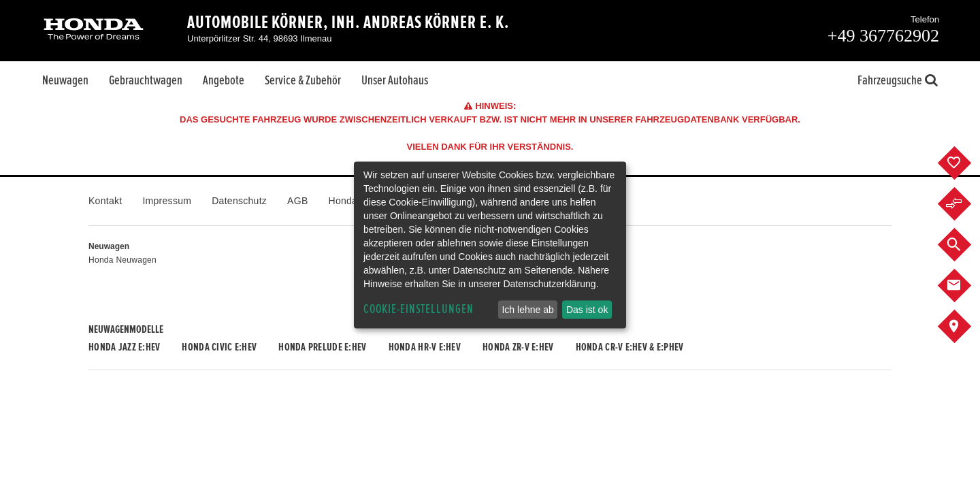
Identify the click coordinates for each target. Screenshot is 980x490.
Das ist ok (587, 310)
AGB (297, 201)
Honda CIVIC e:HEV (219, 347)
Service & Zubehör (303, 80)
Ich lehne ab (527, 310)
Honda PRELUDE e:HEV (322, 347)
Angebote (224, 80)
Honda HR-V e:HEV (425, 347)
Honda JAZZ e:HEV (124, 347)
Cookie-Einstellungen (419, 309)
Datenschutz (239, 201)
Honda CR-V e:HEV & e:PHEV (630, 347)
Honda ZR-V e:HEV (518, 347)
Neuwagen (65, 80)
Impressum (167, 201)
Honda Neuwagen (122, 260)
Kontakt (105, 201)
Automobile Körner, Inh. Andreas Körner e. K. (348, 22)
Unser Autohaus (395, 80)
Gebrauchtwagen (146, 80)
